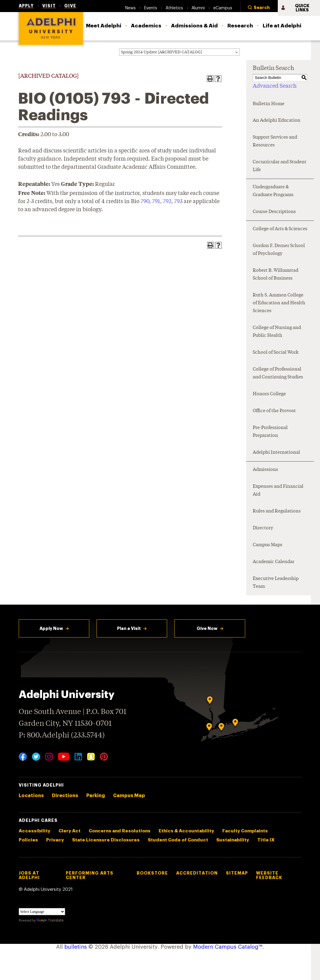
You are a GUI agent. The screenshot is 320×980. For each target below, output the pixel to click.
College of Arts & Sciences (280, 229)
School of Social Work (276, 353)
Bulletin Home (269, 104)
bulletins (76, 947)
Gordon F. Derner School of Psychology (279, 250)
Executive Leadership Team (276, 583)
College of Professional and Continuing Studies (278, 373)
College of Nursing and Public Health (277, 332)
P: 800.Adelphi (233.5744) (62, 735)
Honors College (269, 394)
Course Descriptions (274, 212)
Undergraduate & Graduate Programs (273, 191)
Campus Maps (268, 545)
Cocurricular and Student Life (280, 166)
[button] (259, 8)
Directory (263, 528)
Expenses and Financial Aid (278, 491)
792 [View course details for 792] (167, 202)
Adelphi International (276, 453)
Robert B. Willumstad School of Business (276, 275)
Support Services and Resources (275, 141)
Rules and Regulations (277, 511)
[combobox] (179, 52)
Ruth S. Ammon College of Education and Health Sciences (279, 303)
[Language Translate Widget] (42, 912)
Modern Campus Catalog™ (228, 947)
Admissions (265, 470)
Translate (50, 920)
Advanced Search (275, 86)
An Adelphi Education (277, 121)
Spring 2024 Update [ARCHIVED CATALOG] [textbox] (162, 52)
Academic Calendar (274, 562)
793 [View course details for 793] (178, 202)
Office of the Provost (274, 411)
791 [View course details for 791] (156, 202)
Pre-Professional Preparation (270, 432)
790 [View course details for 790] (145, 202)
